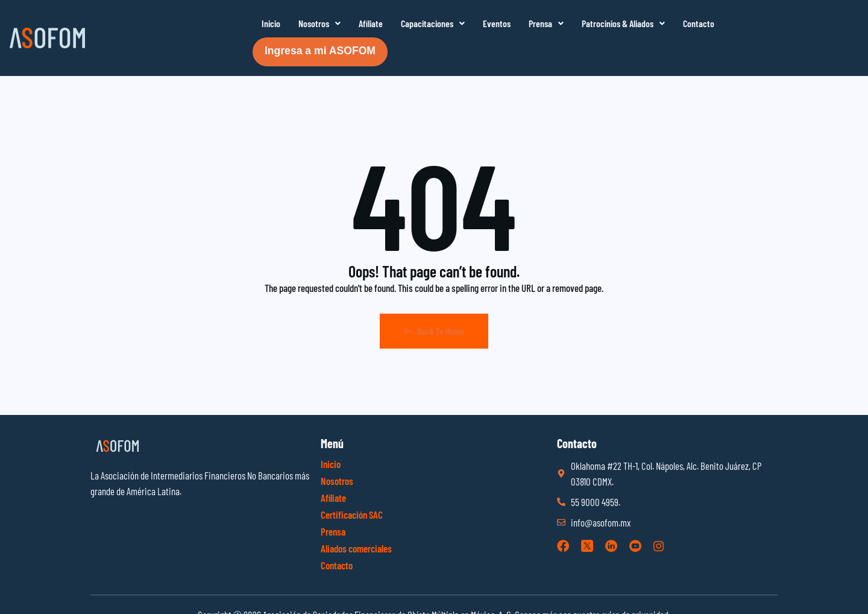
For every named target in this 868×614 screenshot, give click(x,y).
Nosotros (319, 23)
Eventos (497, 23)
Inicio (271, 23)
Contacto (699, 23)
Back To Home (434, 331)
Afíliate (371, 23)
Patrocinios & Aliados (623, 23)
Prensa (546, 23)
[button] (319, 24)
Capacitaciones (433, 23)
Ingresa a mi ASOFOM (320, 51)
